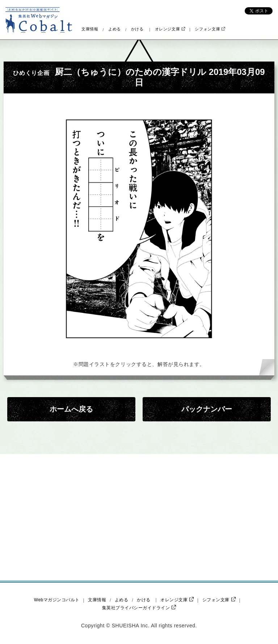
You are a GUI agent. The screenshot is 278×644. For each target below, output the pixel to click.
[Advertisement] (77, 517)
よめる (115, 29)
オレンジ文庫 (170, 29)
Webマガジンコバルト (57, 600)
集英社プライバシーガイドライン (139, 608)
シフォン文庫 (210, 29)
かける (137, 29)
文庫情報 (90, 29)
